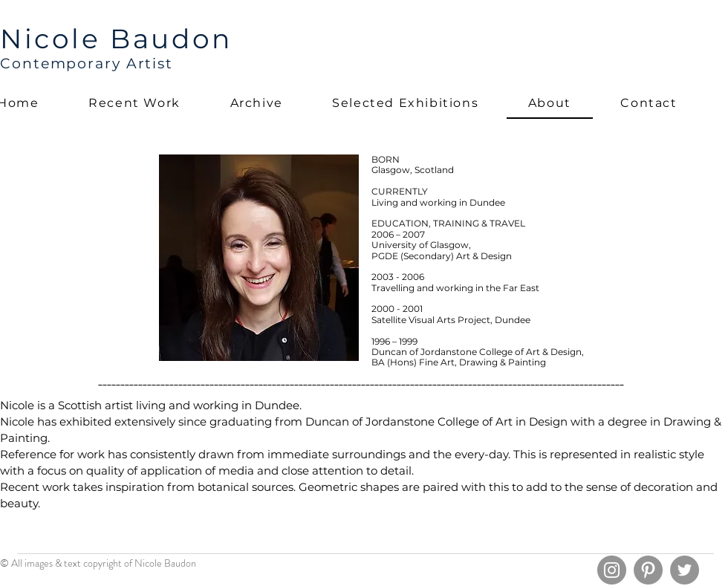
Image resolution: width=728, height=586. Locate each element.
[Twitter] (685, 570)
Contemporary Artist (87, 64)
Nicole (55, 39)
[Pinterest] (648, 570)
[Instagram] (612, 570)
